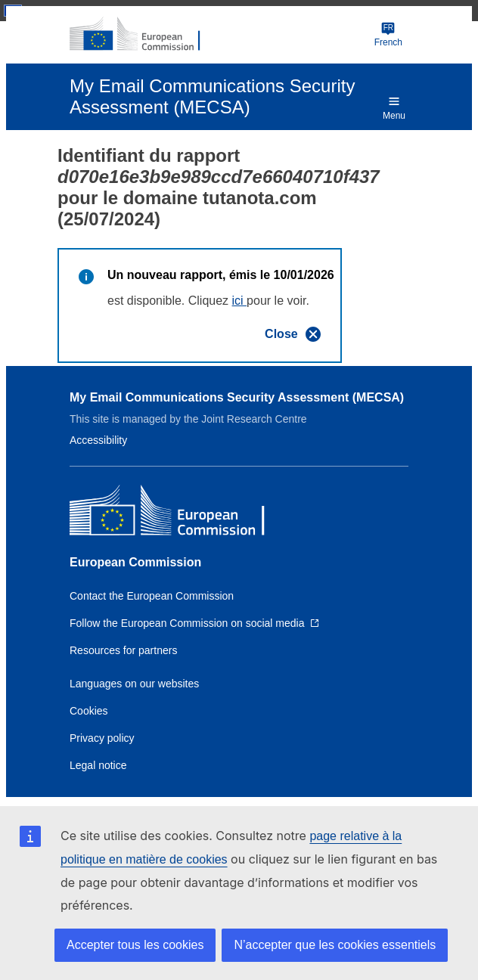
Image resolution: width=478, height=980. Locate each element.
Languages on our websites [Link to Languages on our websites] (134, 684)
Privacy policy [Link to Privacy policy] (102, 738)
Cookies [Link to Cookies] (89, 711)
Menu (394, 107)
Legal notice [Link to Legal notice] (98, 765)
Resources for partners (123, 650)
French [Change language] (388, 34)
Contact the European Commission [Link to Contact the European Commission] (152, 596)
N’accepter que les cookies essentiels (335, 945)
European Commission (135, 562)
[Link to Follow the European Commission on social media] (194, 623)
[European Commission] (143, 35)
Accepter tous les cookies (135, 945)
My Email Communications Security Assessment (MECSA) (237, 397)
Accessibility (98, 440)
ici (240, 301)
